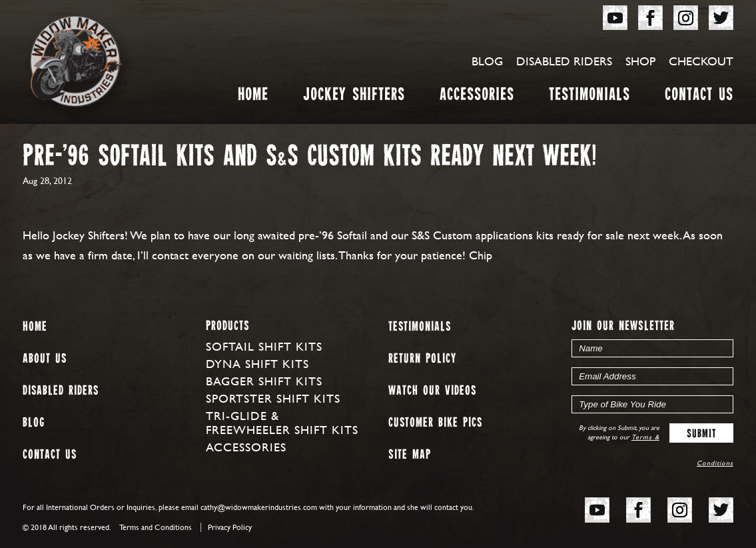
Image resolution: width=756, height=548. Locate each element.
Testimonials (589, 97)
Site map (410, 455)
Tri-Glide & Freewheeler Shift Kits (282, 423)
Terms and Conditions (156, 527)
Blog (487, 61)
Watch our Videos (432, 391)
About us (45, 359)
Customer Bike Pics (435, 423)
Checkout (701, 61)
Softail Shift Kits (264, 346)
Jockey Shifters (354, 97)
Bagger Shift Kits (264, 381)
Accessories (477, 97)
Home (253, 97)
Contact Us (699, 97)
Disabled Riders (564, 61)
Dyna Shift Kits (257, 364)
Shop (640, 61)
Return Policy (422, 359)
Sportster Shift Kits (273, 398)
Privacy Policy (230, 527)
